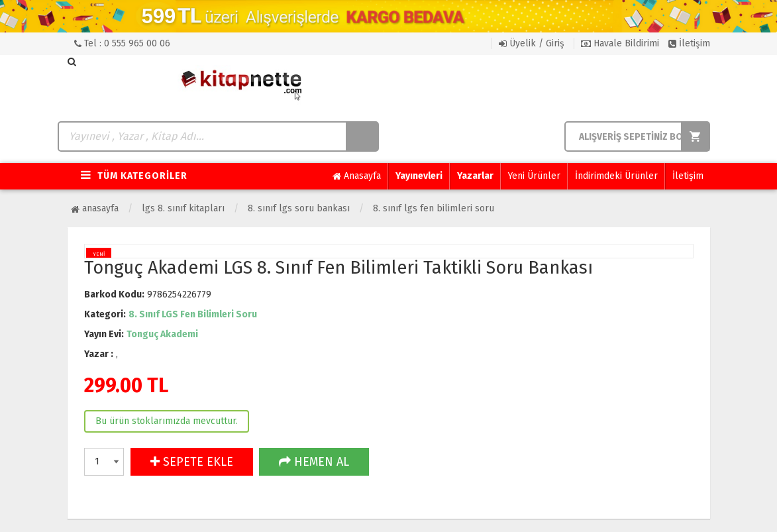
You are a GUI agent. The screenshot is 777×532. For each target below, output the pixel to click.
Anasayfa (357, 176)
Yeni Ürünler (534, 176)
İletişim (689, 43)
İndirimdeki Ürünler (616, 176)
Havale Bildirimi (620, 43)
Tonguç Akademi (162, 334)
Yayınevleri (419, 176)
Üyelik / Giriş (532, 43)
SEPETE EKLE (192, 462)
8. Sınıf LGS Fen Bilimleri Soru (434, 208)
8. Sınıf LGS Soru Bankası (299, 208)
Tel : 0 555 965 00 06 (122, 43)
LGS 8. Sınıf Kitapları (183, 208)
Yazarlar (475, 176)
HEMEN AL (314, 462)
